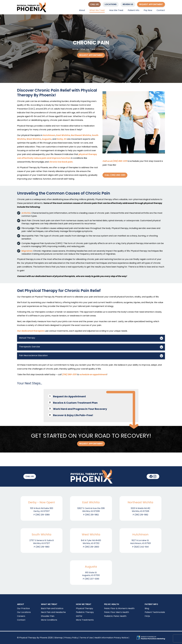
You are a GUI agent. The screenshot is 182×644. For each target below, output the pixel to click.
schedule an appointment (93, 374)
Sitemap (59, 638)
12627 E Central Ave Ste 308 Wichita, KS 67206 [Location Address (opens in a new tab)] (91, 510)
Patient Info (134, 10)
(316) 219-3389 (42, 515)
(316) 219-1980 (43, 547)
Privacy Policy (71, 638)
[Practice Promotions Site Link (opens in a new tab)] (139, 638)
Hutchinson (49, 135)
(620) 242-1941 (141, 547)
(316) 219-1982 (92, 515)
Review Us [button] (128, 4)
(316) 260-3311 (69, 374)
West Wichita (34, 139)
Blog (147, 608)
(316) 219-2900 (92, 547)
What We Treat (97, 10)
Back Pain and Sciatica (52, 608)
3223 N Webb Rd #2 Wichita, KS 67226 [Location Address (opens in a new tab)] (140, 510)
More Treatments (85, 620)
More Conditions (49, 620)
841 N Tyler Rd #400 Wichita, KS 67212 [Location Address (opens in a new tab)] (91, 542)
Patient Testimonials (155, 612)
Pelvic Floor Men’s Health (117, 612)
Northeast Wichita (81, 135)
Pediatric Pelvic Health (115, 616)
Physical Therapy (84, 608)
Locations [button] (111, 4)
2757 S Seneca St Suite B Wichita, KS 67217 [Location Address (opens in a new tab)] (42, 542)
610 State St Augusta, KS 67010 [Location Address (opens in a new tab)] (91, 574)
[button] (94, 4)
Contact (161, 10)
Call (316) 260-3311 (115, 175)
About (82, 10)
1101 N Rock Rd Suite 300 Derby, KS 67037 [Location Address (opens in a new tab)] (42, 510)
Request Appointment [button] (151, 4)
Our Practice (23, 608)
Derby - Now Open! (42, 502)
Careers (21, 616)
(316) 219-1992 (141, 515)
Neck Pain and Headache (53, 612)
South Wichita (42, 535)
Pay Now (148, 10)
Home (75, 49)
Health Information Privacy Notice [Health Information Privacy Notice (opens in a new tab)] (111, 638)
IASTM (79, 616)
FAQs (147, 616)
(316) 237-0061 (92, 579)
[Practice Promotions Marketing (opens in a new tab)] (153, 639)
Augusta (47, 139)
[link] (151, 476)
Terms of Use (86, 638)
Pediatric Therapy (85, 612)
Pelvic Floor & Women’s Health (119, 608)
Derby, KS (62, 139)
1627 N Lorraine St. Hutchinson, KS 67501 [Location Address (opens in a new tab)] (140, 542)
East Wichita (63, 135)
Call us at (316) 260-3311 (115, 161)
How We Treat (116, 10)
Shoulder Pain (48, 616)
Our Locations (24, 612)
